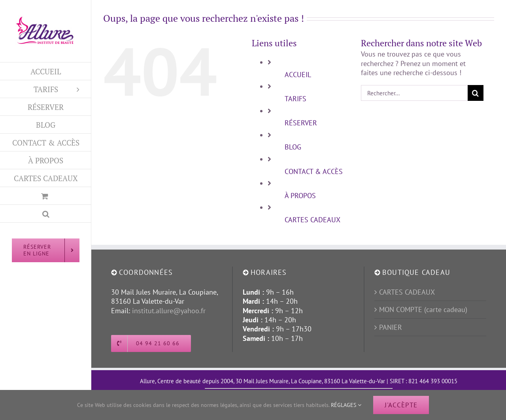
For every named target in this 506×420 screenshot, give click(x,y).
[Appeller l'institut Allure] (151, 343)
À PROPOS (300, 196)
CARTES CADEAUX (312, 220)
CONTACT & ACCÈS (314, 171)
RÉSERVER (301, 123)
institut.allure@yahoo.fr (169, 311)
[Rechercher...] (414, 93)
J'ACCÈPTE (401, 405)
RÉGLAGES (346, 405)
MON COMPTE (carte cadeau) (423, 309)
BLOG (293, 147)
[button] (46, 214)
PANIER (391, 327)
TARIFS (295, 99)
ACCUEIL (298, 75)
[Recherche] (476, 93)
